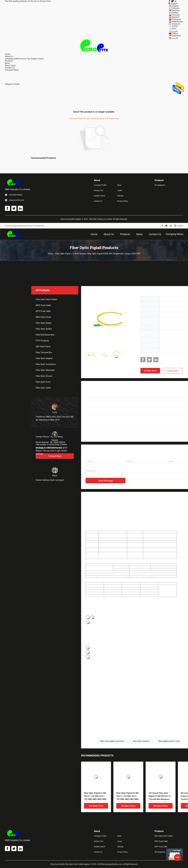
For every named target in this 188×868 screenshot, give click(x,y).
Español (176, 17)
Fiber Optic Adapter (44, 358)
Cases (13, 65)
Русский (176, 15)
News (7, 65)
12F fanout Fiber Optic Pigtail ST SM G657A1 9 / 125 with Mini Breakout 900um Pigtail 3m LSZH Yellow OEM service (160, 796)
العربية (175, 31)
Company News (12, 70)
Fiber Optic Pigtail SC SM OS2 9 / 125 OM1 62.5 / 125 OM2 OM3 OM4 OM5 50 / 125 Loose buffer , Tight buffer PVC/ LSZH (127, 796)
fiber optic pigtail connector (112, 741)
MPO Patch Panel (43, 317)
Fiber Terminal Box (44, 352)
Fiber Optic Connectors (46, 364)
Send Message (106, 481)
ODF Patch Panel (43, 347)
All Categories (160, 185)
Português (176, 19)
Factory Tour (25, 59)
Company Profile (100, 185)
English (175, 6)
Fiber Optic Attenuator (45, 370)
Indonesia (176, 36)
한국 (174, 29)
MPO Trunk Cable (43, 305)
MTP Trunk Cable (43, 311)
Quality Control (37, 59)
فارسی (175, 38)
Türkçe (175, 33)
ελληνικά (176, 24)
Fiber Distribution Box (45, 335)
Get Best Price (150, 371)
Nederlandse (178, 22)
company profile (12, 59)
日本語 (175, 26)
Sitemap (120, 196)
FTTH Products (42, 341)
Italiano (175, 13)
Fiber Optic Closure (44, 376)
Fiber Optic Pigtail (63, 254)
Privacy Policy (122, 201)
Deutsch (176, 10)
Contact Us (98, 201)
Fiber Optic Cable (43, 388)
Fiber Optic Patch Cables (47, 299)
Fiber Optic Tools (43, 382)
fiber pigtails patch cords (169, 741)
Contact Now (173, 371)
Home (50, 254)
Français (176, 8)
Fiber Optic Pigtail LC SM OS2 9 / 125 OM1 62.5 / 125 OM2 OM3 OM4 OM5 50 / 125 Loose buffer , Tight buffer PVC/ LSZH (95, 796)
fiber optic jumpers (141, 741)
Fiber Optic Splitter (44, 329)
